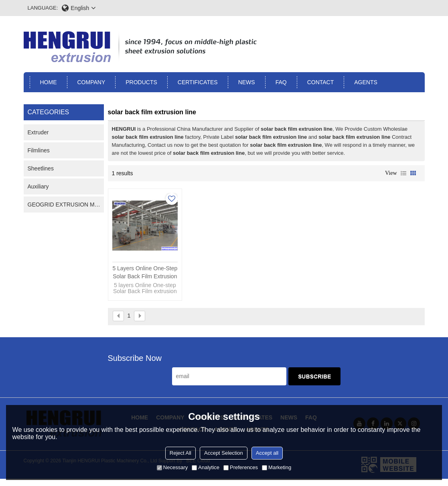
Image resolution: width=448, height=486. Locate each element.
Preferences (241, 467)
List (403, 173)
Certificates (198, 82)
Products (141, 82)
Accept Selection (224, 453)
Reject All (180, 453)
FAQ (281, 82)
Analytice (206, 467)
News (247, 82)
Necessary (172, 467)
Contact (321, 82)
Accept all (267, 453)
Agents (366, 82)
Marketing (277, 467)
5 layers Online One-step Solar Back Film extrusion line (145, 273)
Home (49, 82)
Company (91, 82)
